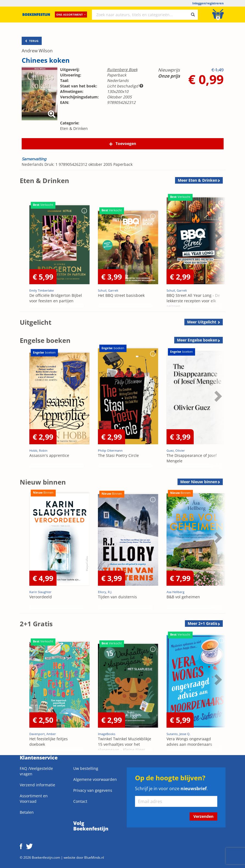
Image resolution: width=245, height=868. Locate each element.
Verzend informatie (37, 785)
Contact (80, 801)
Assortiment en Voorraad (34, 799)
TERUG (32, 41)
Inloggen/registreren (208, 3)
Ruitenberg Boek (122, 69)
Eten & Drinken (74, 128)
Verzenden (203, 816)
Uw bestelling (86, 768)
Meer (198, 180)
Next (217, 236)
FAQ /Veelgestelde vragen (36, 771)
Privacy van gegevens (93, 790)
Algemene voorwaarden (95, 779)
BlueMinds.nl (94, 857)
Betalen (27, 812)
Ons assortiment (71, 15)
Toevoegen (126, 143)
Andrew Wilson (37, 51)
